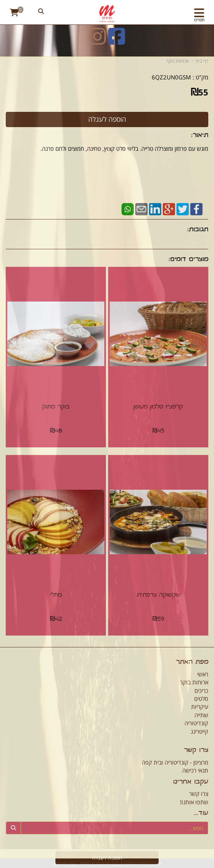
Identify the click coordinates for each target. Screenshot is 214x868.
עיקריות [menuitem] (200, 707)
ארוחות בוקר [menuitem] (194, 682)
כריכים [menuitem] (201, 691)
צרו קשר (199, 794)
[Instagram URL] (97, 41)
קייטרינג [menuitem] (199, 731)
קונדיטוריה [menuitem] (196, 723)
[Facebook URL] (117, 41)
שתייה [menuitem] (201, 715)
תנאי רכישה (195, 770)
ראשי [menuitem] (203, 674)
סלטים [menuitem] (201, 699)
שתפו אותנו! (194, 802)
